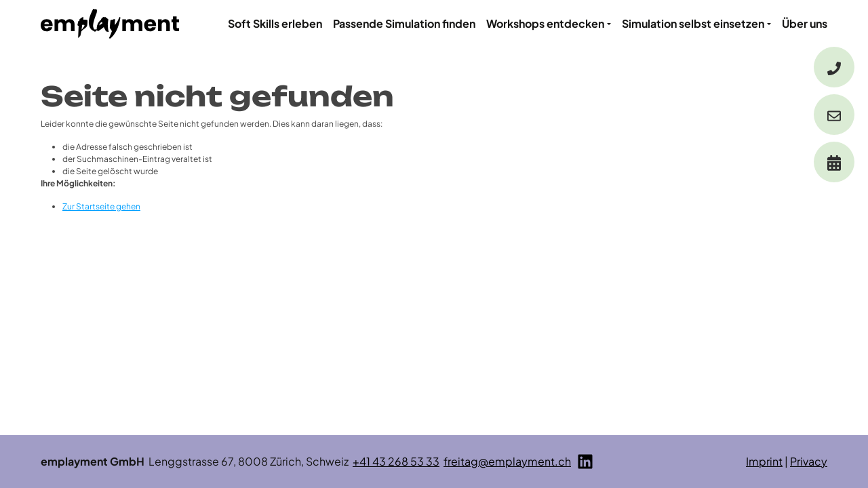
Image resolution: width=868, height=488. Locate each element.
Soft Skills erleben (275, 23)
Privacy (809, 461)
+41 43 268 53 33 (396, 461)
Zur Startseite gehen (101, 206)
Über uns (805, 23)
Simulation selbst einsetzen (693, 23)
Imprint (764, 461)
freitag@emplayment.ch (507, 461)
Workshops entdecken (545, 23)
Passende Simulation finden (404, 23)
